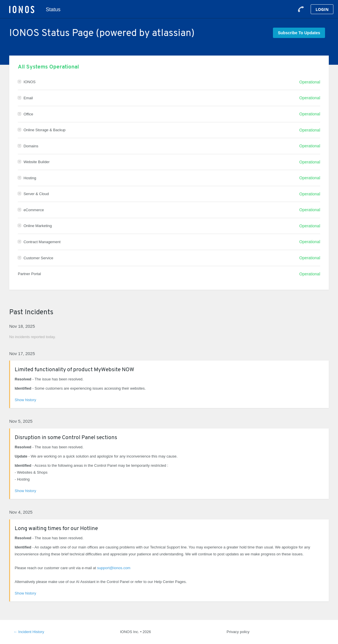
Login (322, 9)
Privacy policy (238, 632)
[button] (299, 33)
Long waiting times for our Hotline (56, 529)
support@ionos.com (114, 568)
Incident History (29, 632)
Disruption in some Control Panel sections (66, 438)
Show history (25, 400)
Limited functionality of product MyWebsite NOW (74, 370)
